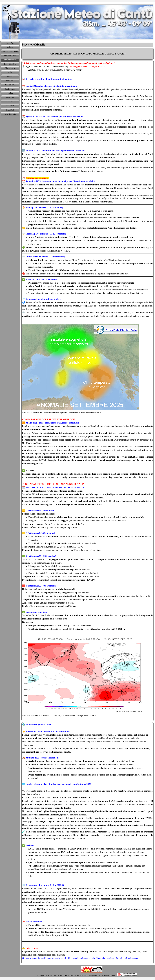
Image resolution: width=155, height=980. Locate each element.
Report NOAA (10, 85)
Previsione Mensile (10, 60)
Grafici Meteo (10, 89)
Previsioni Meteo (10, 56)
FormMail (10, 110)
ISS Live (10, 102)
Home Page (10, 43)
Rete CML (10, 81)
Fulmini (10, 76)
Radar (10, 72)
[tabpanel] (88, 54)
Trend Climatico (10, 64)
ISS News (10, 106)
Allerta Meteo (10, 68)
